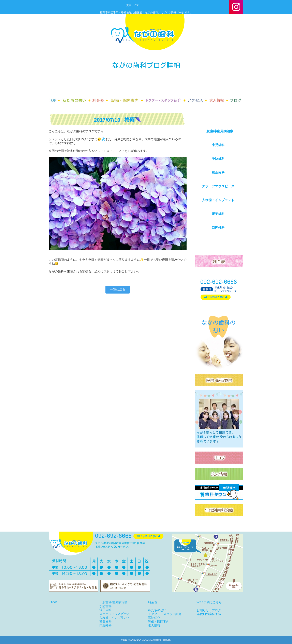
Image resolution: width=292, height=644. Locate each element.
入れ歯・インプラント (218, 200)
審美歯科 (218, 214)
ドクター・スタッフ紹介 (165, 614)
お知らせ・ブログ (209, 610)
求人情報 (154, 625)
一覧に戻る (118, 289)
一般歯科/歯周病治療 (218, 131)
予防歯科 (218, 159)
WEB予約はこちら (209, 602)
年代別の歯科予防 (209, 614)
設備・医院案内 (159, 622)
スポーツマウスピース (218, 186)
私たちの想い (157, 610)
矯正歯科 (218, 172)
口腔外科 (218, 228)
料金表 (153, 602)
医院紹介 (154, 618)
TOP (54, 602)
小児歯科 (218, 145)
